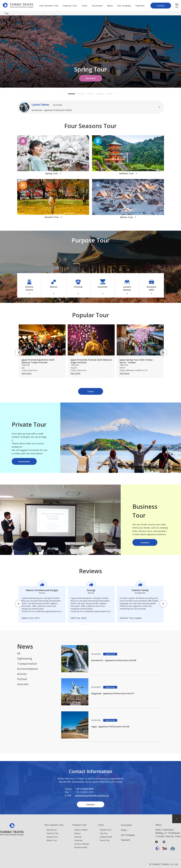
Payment (140, 6)
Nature (78, 833)
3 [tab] (90, 94)
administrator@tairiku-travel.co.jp (92, 795)
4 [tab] (100, 94)
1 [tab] (71, 94)
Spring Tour (52, 830)
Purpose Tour (70, 6)
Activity (22, 674)
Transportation (27, 664)
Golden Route (106, 837)
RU (177, 7)
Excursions (97, 6)
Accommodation (28, 669)
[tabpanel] (90, 52)
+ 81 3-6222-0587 (85, 789)
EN (177, 4)
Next (161, 350)
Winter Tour (52, 840)
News (110, 6)
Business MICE (81, 847)
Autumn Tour (52, 837)
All (19, 653)
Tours (84, 6)
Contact (161, 6)
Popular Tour (106, 830)
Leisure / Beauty (82, 844)
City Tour (104, 833)
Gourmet (23, 684)
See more (90, 78)
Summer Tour (53, 833)
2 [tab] (81, 94)
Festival (22, 679)
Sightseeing (25, 658)
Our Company (124, 6)
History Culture (81, 830)
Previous (16, 350)
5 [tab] (109, 94)
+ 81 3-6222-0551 (85, 792)
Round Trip (105, 840)
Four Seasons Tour (49, 6)
